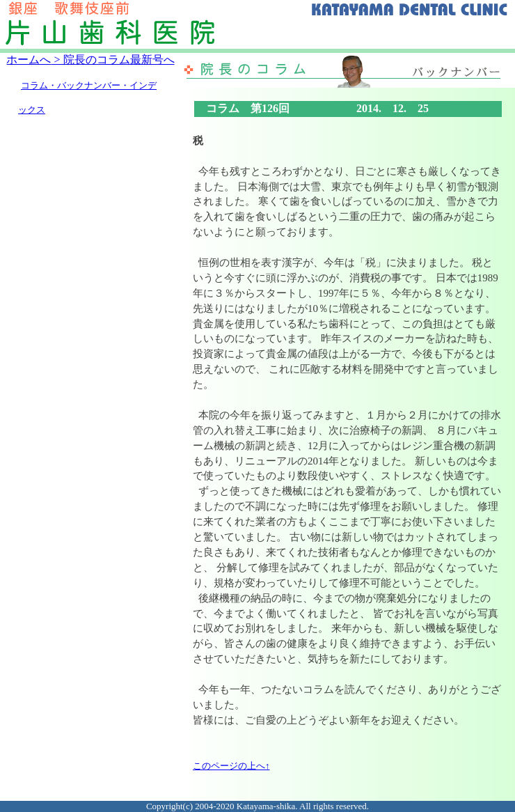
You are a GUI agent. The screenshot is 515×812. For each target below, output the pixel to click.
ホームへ (29, 60)
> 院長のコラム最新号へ (112, 60)
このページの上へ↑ (231, 766)
